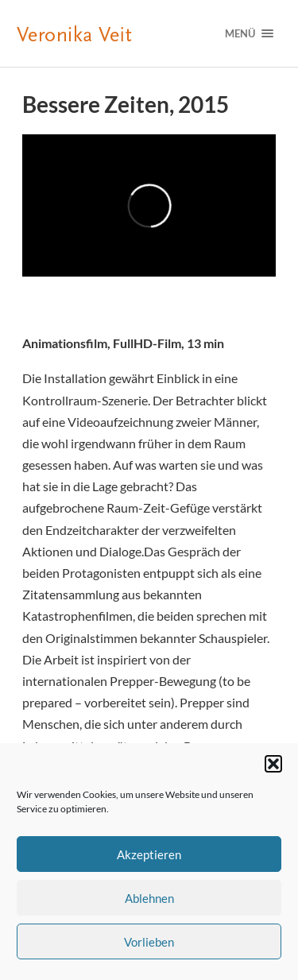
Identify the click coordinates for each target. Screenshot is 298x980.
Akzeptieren (149, 854)
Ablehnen (149, 898)
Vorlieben (149, 942)
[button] (273, 764)
